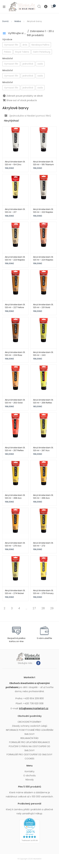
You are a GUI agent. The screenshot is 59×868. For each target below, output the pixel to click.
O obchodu (29, 776)
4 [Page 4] (19, 608)
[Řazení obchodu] (20, 121)
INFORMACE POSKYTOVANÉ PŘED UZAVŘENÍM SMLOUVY (30, 732)
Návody (30, 780)
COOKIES (29, 759)
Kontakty (30, 771)
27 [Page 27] (34, 608)
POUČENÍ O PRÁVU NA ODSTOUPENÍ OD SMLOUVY (29, 748)
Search (39, 7)
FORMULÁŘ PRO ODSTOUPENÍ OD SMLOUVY (29, 754)
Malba (18, 21)
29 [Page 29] (52, 608)
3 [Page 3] (12, 608)
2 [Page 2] (5, 608)
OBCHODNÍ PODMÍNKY (29, 722)
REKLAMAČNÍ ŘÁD (29, 738)
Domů (5, 21)
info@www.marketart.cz (34, 708)
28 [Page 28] (43, 608)
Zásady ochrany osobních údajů (30, 726)
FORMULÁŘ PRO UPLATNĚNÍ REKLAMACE (29, 742)
